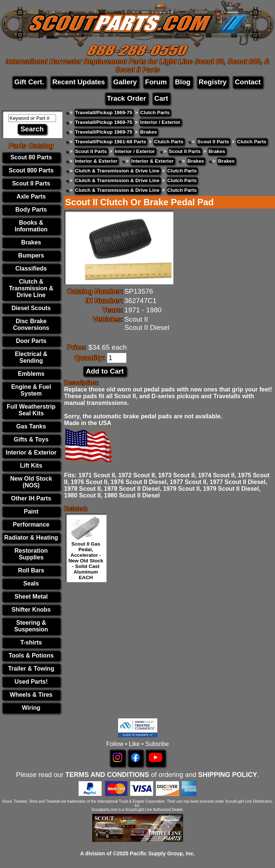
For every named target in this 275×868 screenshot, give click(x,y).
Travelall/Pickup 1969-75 (104, 113)
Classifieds (31, 268)
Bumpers (31, 255)
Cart (161, 98)
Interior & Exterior (31, 452)
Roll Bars (31, 570)
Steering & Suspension (31, 626)
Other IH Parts (31, 498)
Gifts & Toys (31, 439)
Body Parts (31, 210)
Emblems (31, 374)
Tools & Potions (31, 655)
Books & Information (31, 226)
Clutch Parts (155, 113)
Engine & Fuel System (31, 390)
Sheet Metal (31, 597)
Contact (248, 82)
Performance (31, 524)
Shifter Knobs (31, 610)
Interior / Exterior (160, 122)
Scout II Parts (31, 183)
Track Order (126, 98)
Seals (31, 583)
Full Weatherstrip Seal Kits (31, 410)
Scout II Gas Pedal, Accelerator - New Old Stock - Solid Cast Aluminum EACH (86, 561)
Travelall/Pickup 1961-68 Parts (111, 142)
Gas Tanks (31, 426)
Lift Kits (31, 466)
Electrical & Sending (31, 357)
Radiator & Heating (31, 538)
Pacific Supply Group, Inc (162, 853)
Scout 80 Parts (31, 157)
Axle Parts (31, 196)
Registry (213, 82)
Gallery (125, 82)
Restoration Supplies (31, 554)
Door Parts (31, 341)
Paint (31, 511)
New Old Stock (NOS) (31, 482)
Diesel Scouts (31, 308)
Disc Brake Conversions (31, 324)
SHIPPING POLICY (228, 775)
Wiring (31, 708)
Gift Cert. (29, 82)
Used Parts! (31, 682)
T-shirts (31, 642)
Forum (156, 82)
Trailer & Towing (31, 669)
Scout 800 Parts (31, 170)
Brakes (31, 242)
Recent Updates (79, 82)
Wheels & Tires (31, 695)
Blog (183, 82)
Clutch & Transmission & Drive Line (31, 288)
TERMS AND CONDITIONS (107, 775)
